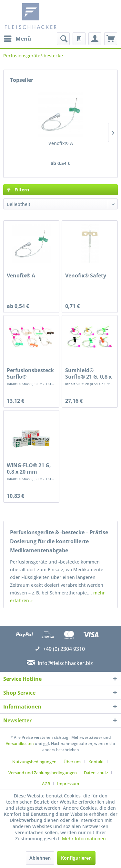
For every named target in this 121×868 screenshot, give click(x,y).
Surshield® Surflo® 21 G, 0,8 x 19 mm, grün (88, 373)
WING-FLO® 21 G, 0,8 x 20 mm (29, 468)
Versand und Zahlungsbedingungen (43, 773)
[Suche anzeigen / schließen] (63, 39)
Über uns (72, 762)
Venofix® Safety (86, 276)
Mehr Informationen (84, 839)
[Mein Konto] (95, 39)
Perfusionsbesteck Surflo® (30, 373)
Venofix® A (61, 143)
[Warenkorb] (111, 39)
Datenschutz (96, 773)
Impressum (68, 784)
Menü (17, 38)
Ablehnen (40, 858)
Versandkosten (20, 743)
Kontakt (96, 762)
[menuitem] (17, 39)
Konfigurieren (76, 858)
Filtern (18, 190)
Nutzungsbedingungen (34, 762)
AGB (46, 784)
